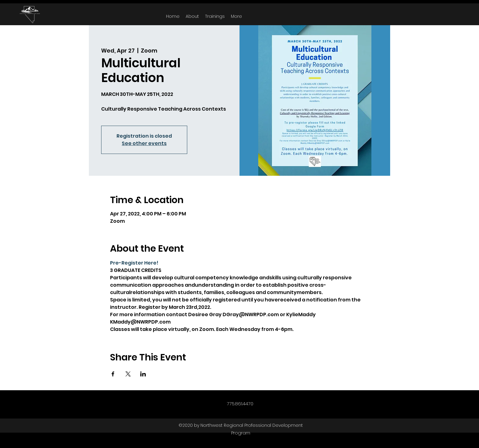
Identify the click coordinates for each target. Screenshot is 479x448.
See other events (144, 143)
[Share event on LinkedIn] (143, 374)
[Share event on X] (128, 374)
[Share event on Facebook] (113, 374)
